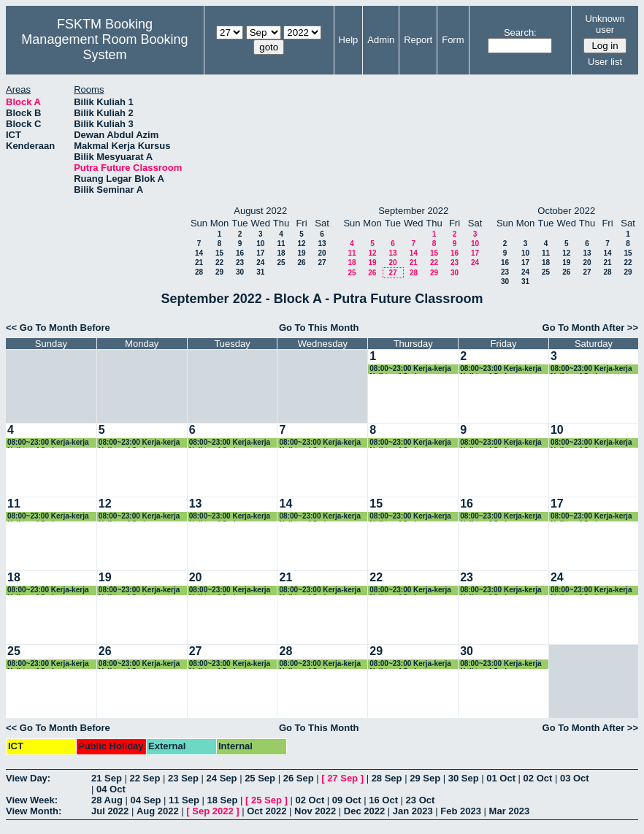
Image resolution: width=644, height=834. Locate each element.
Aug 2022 (158, 811)
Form (453, 40)
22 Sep (145, 778)
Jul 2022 (110, 811)
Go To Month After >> (590, 328)
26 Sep (299, 778)
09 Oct (347, 800)
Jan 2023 (413, 811)
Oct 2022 (267, 811)
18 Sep (223, 800)
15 (219, 253)
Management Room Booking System (104, 47)
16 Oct (383, 800)
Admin (381, 40)
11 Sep (184, 800)
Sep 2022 (212, 811)
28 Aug (107, 800)
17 (260, 253)
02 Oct (538, 778)
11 (281, 244)
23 (240, 263)
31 (260, 272)
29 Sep (425, 778)
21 (199, 263)
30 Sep (464, 778)
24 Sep (222, 778)
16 (240, 253)
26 (301, 263)
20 (322, 253)
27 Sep (342, 778)
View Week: (32, 800)
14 (199, 253)
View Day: (28, 778)
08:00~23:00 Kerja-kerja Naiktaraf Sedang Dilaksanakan (410, 369)
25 (281, 263)
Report (418, 40)
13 (322, 244)
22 (219, 263)
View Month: (34, 811)
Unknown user (605, 24)
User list (605, 62)
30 (240, 272)
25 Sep (260, 778)
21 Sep (107, 778)
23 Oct (421, 800)
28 (199, 272)
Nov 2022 (315, 811)
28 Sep (387, 778)
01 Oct (501, 778)
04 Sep (145, 800)
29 (219, 272)
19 (301, 253)
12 (301, 244)
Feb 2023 (461, 811)
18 (281, 253)
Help (349, 40)
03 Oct (575, 778)
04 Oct (111, 789)
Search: (520, 32)
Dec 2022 (364, 811)
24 (260, 263)
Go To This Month (319, 328)
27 (322, 263)
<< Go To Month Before (58, 328)
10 (260, 244)
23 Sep (183, 778)
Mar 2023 (510, 811)
